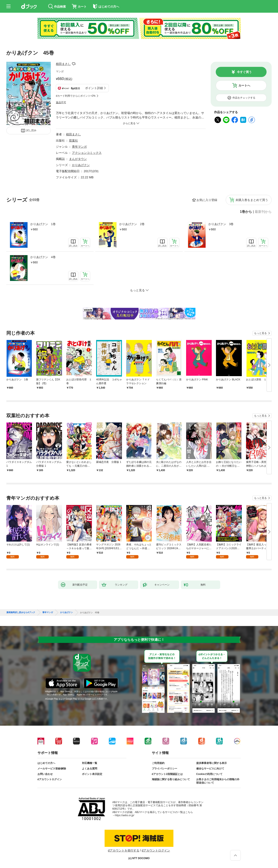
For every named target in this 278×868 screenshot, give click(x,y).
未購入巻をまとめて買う (252, 200)
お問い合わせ (45, 774)
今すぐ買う (244, 72)
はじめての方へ (46, 763)
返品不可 (61, 102)
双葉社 (73, 140)
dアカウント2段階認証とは (167, 774)
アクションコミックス (87, 153)
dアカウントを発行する (124, 850)
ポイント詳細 (94, 88)
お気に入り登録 (207, 200)
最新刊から (263, 212)
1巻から (246, 212)
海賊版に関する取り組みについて (171, 779)
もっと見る (260, 333)
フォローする (74, 64)
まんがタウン (78, 159)
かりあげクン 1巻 (43, 224)
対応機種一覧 (90, 763)
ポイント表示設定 (92, 774)
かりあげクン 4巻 (43, 257)
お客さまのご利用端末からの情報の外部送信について (218, 781)
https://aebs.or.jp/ (125, 815)
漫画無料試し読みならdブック (21, 612)
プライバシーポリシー (165, 769)
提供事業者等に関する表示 (212, 763)
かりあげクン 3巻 (221, 224)
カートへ (244, 85)
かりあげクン (81, 165)
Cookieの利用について (209, 774)
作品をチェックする (244, 98)
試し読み (31, 130)
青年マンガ (79, 147)
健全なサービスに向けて (210, 769)
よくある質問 (90, 769)
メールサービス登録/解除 (52, 769)
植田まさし (63, 64)
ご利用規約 (158, 763)
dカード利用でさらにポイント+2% (76, 96)
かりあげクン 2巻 (132, 224)
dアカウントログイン (50, 779)
